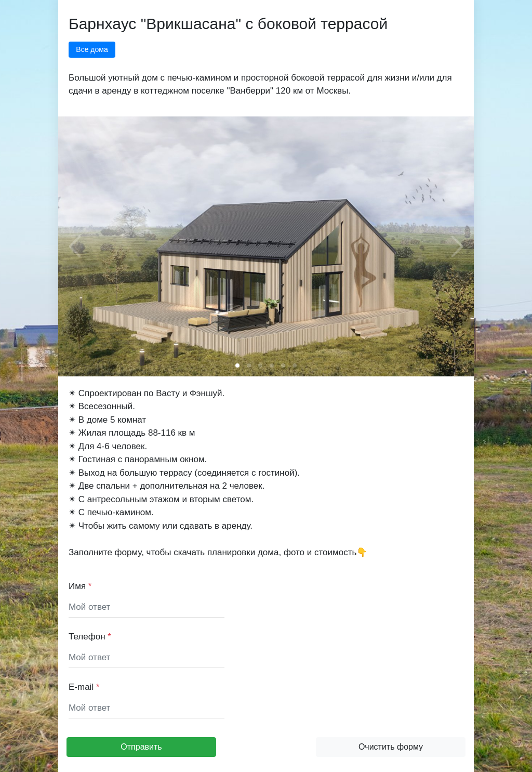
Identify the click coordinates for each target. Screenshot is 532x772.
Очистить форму (391, 747)
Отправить (141, 747)
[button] (237, 365)
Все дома (92, 49)
